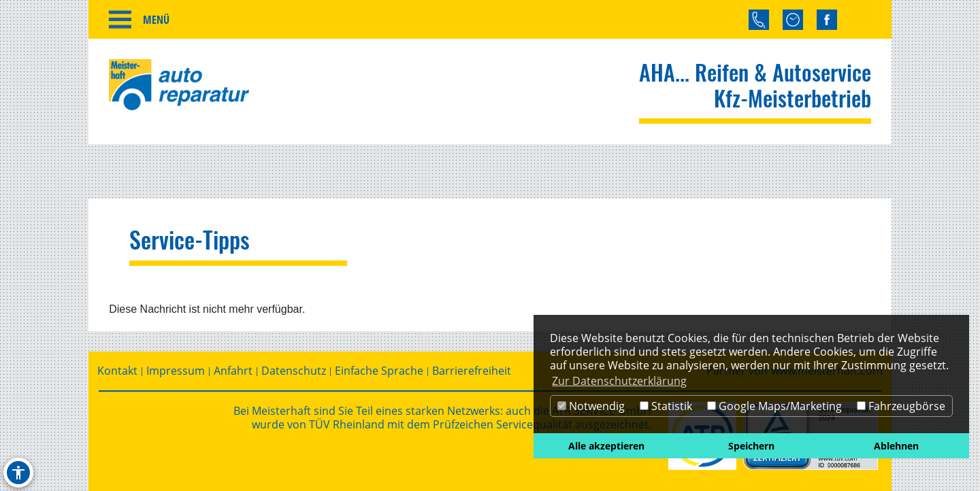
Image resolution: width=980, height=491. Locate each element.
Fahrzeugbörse (901, 406)
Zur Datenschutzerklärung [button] (619, 381)
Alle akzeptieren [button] (606, 446)
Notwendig (591, 406)
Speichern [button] (751, 446)
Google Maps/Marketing (774, 406)
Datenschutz (294, 371)
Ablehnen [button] (896, 446)
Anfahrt (233, 371)
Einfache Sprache (379, 371)
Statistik (666, 406)
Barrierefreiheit (472, 371)
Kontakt (117, 371)
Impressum (176, 371)
